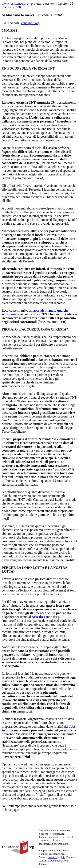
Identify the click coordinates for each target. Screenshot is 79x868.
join (63, 857)
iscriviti (66, 837)
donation (53, 857)
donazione (53, 837)
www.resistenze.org (15, 3)
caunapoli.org (30, 23)
